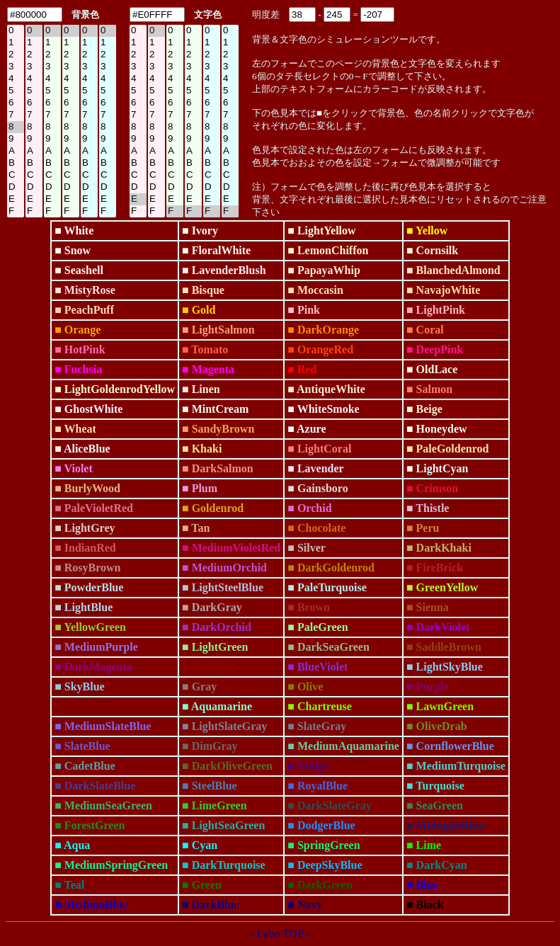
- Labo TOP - (280, 934)
